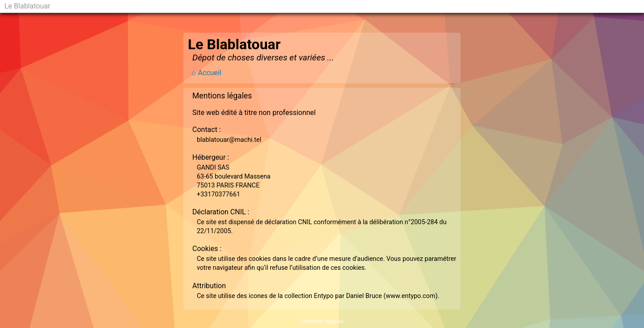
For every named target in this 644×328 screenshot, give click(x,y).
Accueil (210, 73)
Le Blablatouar (27, 6)
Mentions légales (322, 321)
